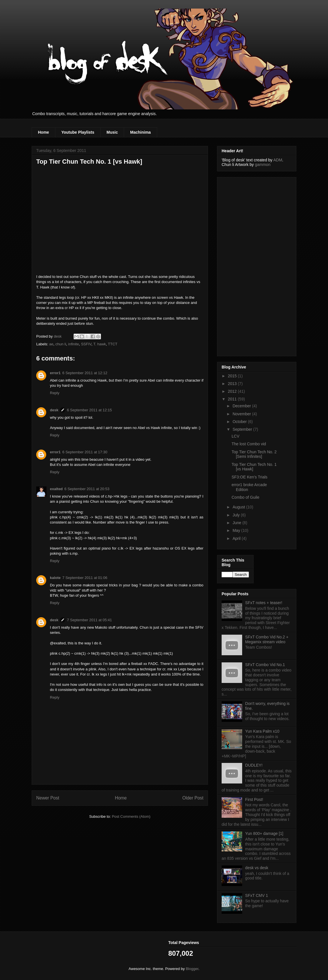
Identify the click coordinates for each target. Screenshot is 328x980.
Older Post (193, 798)
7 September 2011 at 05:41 (90, 620)
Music (112, 132)
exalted (56, 489)
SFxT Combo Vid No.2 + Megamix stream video (267, 639)
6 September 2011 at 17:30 (85, 452)
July (237, 515)
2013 (233, 384)
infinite (74, 344)
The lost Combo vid (249, 444)
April (237, 538)
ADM (278, 160)
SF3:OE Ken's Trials (250, 477)
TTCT (113, 344)
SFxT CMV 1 (257, 895)
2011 (233, 399)
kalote (55, 578)
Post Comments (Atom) (131, 816)
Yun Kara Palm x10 (262, 731)
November (242, 414)
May (237, 530)
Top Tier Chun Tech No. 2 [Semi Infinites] (254, 454)
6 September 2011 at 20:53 (87, 489)
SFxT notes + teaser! (264, 603)
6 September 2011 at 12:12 (85, 373)
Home (43, 132)
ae (51, 344)
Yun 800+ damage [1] (264, 833)
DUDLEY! (254, 765)
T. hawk (100, 344)
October (240, 422)
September (243, 429)
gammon (263, 165)
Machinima (140, 132)
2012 (233, 391)
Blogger (192, 969)
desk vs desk (257, 868)
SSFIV (86, 344)
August (239, 507)
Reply (55, 393)
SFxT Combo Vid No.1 (265, 665)
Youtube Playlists (78, 132)
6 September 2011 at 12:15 (90, 410)
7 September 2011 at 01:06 (85, 578)
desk (54, 410)
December (242, 406)
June (237, 523)
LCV (235, 436)
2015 (233, 376)
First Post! (254, 799)
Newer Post (48, 798)
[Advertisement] (244, 265)
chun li (61, 344)
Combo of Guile (245, 497)
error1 (55, 373)
